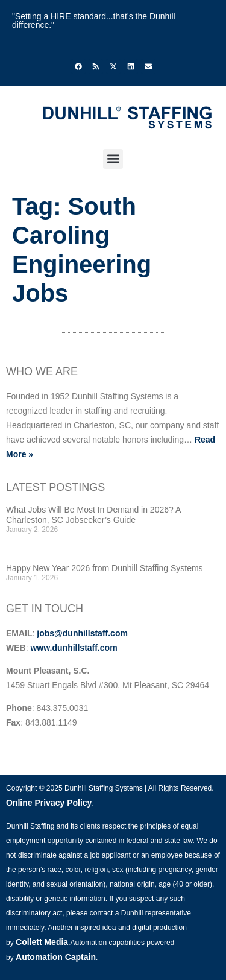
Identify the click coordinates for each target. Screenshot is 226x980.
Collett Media (42, 942)
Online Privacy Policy (49, 803)
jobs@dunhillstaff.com (82, 633)
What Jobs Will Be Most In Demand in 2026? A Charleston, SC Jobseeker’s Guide (93, 515)
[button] (113, 159)
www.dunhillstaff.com (74, 648)
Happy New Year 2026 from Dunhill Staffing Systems (105, 568)
